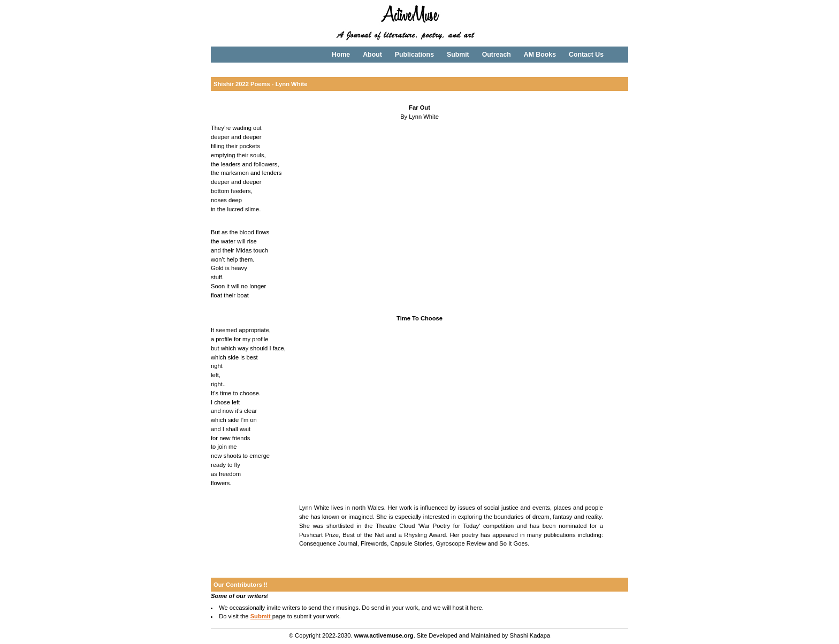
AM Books (540, 55)
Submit (458, 55)
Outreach (497, 55)
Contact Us (586, 55)
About (372, 55)
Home (341, 55)
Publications (414, 55)
